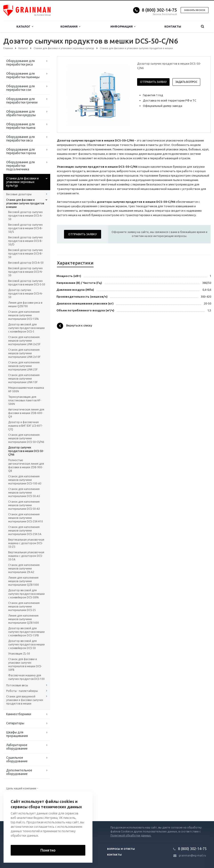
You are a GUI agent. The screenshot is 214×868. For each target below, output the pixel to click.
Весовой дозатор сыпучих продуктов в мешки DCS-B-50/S (25, 228)
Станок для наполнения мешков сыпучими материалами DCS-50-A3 (24, 505)
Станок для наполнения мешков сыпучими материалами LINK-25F (24, 366)
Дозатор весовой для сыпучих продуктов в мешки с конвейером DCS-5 (26, 328)
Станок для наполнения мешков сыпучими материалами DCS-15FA (24, 315)
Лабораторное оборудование (17, 747)
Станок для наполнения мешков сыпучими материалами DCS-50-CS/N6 (26, 438)
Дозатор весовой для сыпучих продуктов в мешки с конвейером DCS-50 (26, 644)
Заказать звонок (195, 10)
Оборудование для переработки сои (20, 88)
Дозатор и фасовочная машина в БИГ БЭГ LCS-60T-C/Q (25, 426)
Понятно (48, 850)
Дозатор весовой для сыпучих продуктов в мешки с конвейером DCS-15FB (26, 632)
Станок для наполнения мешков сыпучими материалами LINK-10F (24, 379)
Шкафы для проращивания (17, 734)
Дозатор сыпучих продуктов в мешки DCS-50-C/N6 (26, 451)
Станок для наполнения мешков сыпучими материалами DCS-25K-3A (25, 531)
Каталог (25, 27)
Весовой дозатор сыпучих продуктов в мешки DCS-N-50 (25, 272)
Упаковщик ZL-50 (19, 654)
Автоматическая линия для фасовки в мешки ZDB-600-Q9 (26, 413)
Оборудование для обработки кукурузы (21, 113)
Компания (70, 27)
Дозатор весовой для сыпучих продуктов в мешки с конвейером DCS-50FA (26, 594)
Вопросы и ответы (121, 849)
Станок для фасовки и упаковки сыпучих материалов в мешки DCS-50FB (25, 664)
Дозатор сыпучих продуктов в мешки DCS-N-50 (25, 294)
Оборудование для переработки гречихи (22, 101)
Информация (123, 27)
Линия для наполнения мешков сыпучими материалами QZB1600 (24, 619)
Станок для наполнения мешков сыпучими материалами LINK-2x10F (24, 353)
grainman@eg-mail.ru (192, 855)
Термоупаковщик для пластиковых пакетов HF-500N (25, 400)
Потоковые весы (17, 685)
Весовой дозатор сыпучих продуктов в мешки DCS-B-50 (25, 254)
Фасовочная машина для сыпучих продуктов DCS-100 (26, 677)
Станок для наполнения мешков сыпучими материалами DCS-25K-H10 (26, 518)
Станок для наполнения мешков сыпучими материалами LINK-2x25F (24, 341)
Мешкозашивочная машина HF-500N (26, 389)
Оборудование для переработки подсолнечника (20, 166)
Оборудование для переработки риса (20, 63)
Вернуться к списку (74, 326)
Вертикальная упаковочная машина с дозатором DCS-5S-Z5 (26, 543)
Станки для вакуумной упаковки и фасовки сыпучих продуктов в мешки (25, 700)
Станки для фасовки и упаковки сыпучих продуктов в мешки (25, 203)
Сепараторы (15, 723)
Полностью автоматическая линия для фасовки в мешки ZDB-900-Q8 (26, 465)
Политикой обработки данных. (131, 835)
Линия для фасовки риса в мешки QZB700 (25, 304)
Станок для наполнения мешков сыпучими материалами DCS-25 (24, 606)
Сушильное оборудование (17, 759)
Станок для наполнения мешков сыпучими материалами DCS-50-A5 (24, 493)
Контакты (173, 26)
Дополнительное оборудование (19, 772)
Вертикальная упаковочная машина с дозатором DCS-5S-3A (26, 556)
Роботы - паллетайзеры (22, 691)
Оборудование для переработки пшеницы (23, 75)
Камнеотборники (19, 714)
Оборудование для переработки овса (20, 139)
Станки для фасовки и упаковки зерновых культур (22, 182)
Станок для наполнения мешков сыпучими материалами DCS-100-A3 (25, 480)
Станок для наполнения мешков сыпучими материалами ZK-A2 (24, 568)
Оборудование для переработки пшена (21, 126)
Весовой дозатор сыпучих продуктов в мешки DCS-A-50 (25, 216)
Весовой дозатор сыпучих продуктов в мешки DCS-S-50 (27, 283)
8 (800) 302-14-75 (159, 10)
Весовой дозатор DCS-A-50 (26, 263)
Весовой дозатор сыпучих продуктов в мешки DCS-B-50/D (25, 241)
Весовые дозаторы (19, 194)
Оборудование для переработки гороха (21, 151)
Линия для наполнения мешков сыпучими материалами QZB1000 (24, 581)
